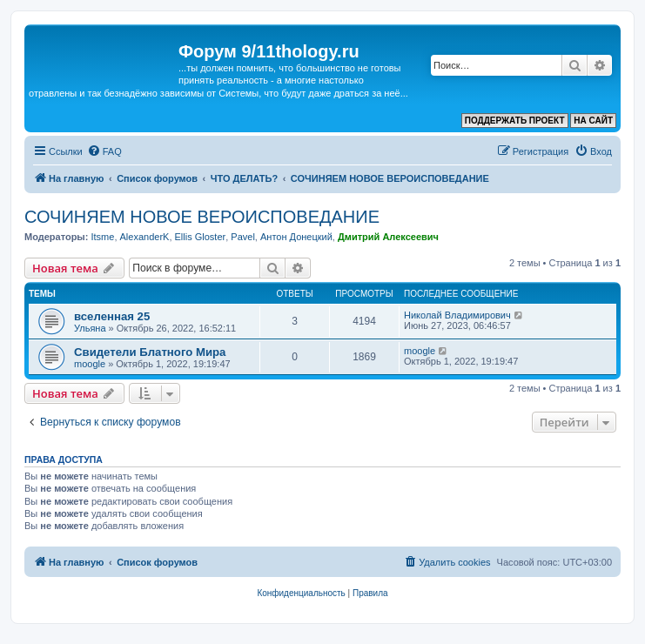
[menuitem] (104, 151)
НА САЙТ (593, 121)
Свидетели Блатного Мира (150, 352)
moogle (90, 364)
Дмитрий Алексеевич (388, 237)
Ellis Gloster (201, 237)
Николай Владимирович (457, 315)
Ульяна (90, 328)
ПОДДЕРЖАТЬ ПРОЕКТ (515, 121)
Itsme (102, 237)
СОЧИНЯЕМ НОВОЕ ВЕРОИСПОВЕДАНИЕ (202, 217)
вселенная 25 (112, 316)
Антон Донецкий (296, 237)
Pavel (243, 237)
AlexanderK (145, 237)
